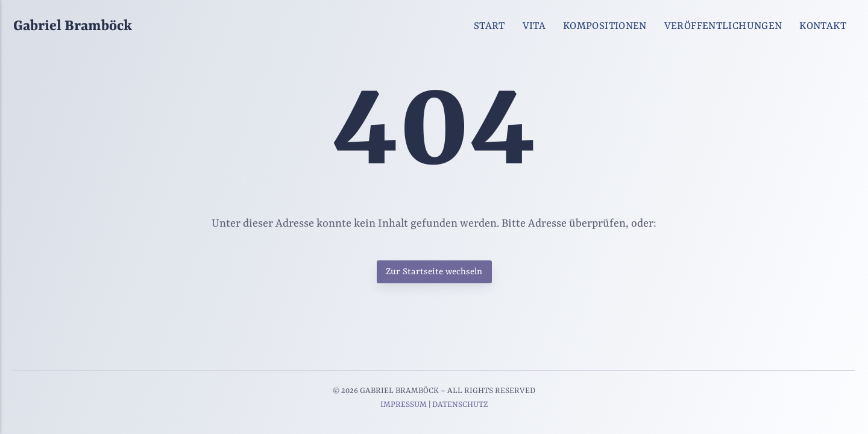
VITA (534, 26)
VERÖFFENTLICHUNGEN (723, 26)
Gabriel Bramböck (73, 26)
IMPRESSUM (404, 405)
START (489, 26)
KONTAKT (823, 26)
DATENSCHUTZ (460, 405)
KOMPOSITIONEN (605, 26)
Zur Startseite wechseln (434, 272)
